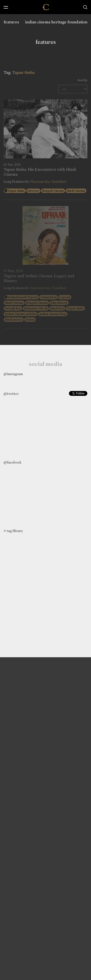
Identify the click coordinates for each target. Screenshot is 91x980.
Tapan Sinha (16, 191)
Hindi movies (14, 320)
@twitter (11, 394)
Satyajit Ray (13, 308)
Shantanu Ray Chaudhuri (48, 182)
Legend (65, 297)
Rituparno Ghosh (36, 308)
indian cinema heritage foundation (56, 22)
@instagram (13, 374)
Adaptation (49, 297)
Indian (30, 320)
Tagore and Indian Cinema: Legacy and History (39, 278)
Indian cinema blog (53, 314)
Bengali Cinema (53, 191)
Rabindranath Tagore (23, 297)
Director (33, 191)
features (11, 22)
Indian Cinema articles (21, 314)
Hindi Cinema (76, 191)
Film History (59, 303)
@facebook (12, 462)
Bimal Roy (57, 308)
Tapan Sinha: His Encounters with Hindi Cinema (40, 172)
